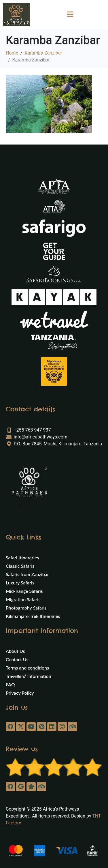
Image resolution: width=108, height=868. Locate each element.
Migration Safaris (23, 599)
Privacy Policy (20, 693)
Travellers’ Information (29, 676)
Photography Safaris (26, 608)
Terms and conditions (27, 668)
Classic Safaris (20, 566)
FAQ (10, 684)
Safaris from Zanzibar (27, 574)
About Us (15, 651)
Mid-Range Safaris (24, 591)
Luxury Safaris (20, 583)
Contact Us (17, 659)
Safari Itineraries (22, 557)
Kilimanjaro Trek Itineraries (33, 616)
